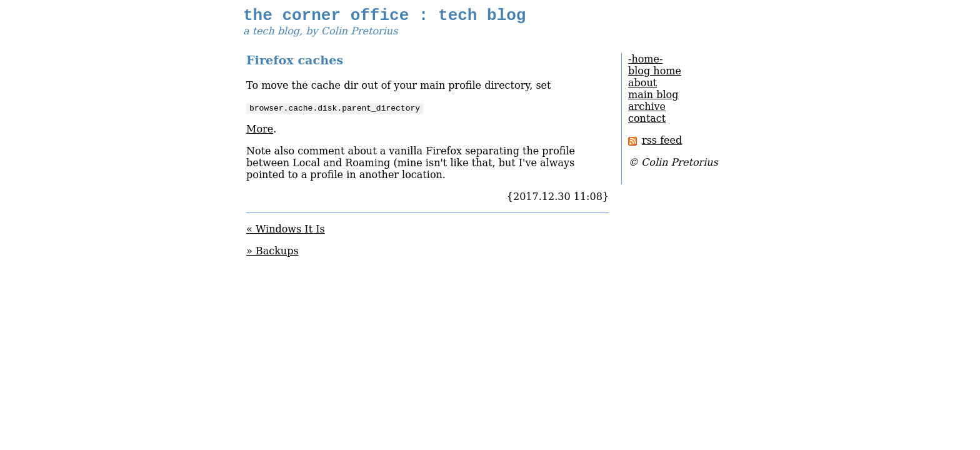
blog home (655, 75)
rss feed (655, 144)
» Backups (272, 255)
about (642, 87)
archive (647, 110)
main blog (653, 98)
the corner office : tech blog (384, 17)
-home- (645, 63)
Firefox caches (295, 64)
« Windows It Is (286, 233)
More (260, 133)
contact (647, 122)
